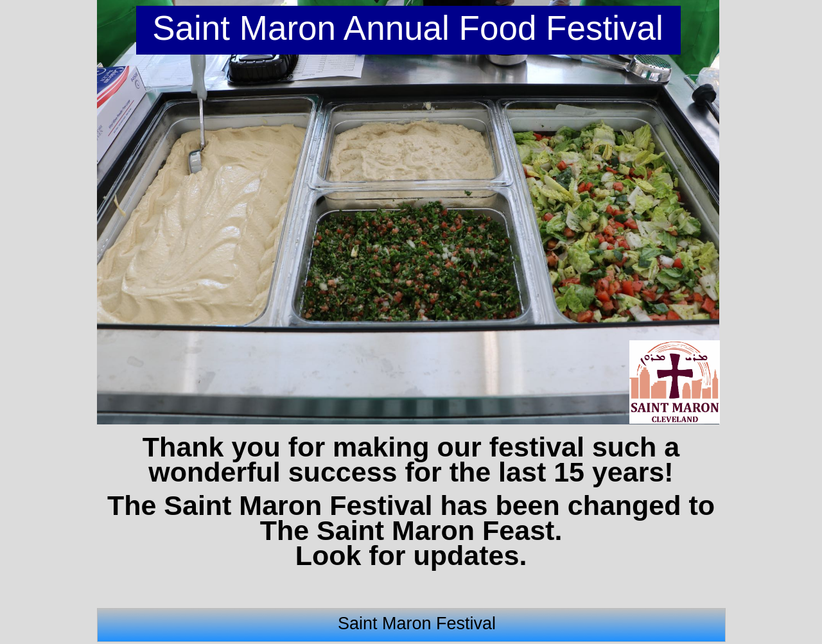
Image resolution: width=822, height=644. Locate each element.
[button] (110, 213)
